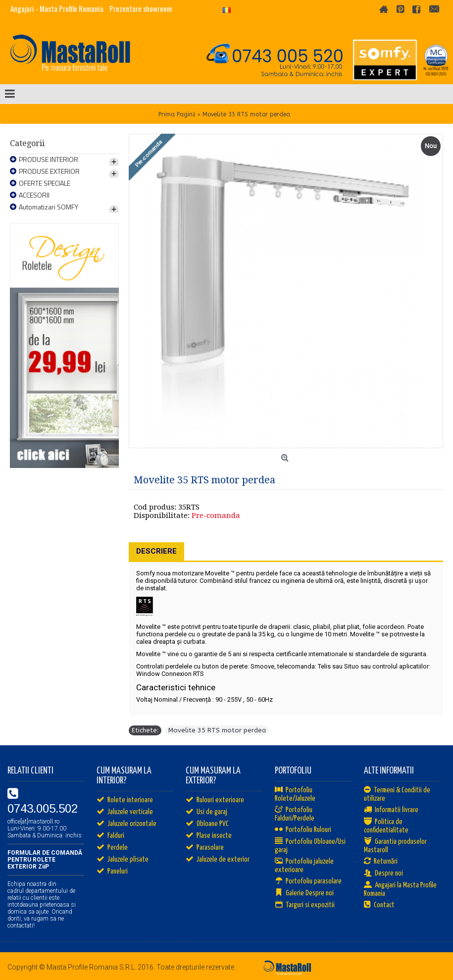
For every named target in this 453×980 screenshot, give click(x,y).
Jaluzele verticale (125, 812)
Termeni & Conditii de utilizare (397, 794)
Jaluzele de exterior (218, 860)
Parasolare (205, 848)
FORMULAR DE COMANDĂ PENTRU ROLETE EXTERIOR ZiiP (45, 860)
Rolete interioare (125, 800)
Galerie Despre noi (304, 893)
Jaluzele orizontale (126, 824)
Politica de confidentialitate (386, 826)
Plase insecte (209, 836)
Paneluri (112, 872)
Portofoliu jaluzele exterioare (304, 866)
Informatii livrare (391, 810)
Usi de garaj (206, 812)
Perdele (112, 848)
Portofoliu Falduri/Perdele (295, 814)
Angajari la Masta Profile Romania (400, 889)
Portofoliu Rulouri (303, 830)
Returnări (381, 862)
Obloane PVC (207, 824)
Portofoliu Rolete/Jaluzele (295, 794)
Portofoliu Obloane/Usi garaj (310, 846)
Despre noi (383, 874)
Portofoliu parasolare (308, 881)
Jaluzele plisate (123, 860)
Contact (379, 905)
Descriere (156, 551)
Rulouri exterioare (215, 800)
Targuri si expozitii (305, 905)
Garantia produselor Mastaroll (395, 846)
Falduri (110, 836)
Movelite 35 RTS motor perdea (217, 730)
